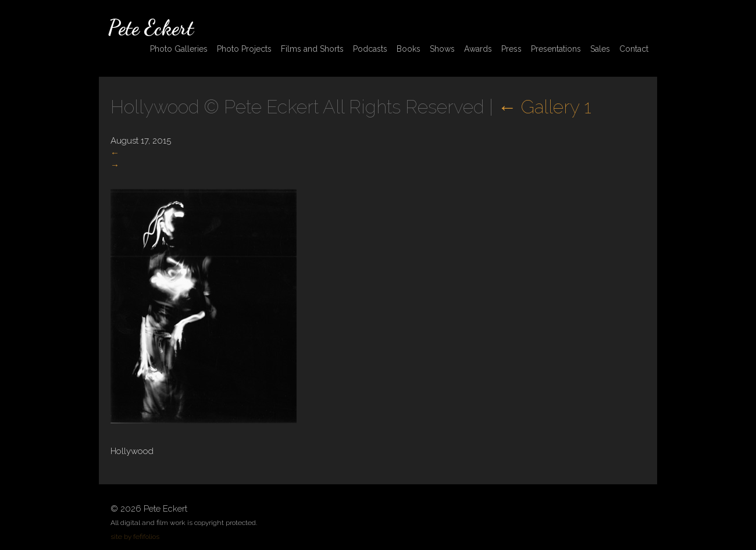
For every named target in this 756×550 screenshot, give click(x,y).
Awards (478, 49)
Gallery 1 (545, 107)
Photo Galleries (179, 49)
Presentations (556, 49)
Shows (442, 49)
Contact (634, 49)
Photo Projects (244, 49)
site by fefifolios (135, 537)
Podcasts (370, 49)
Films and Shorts (312, 49)
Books (409, 49)
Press (511, 49)
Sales (600, 49)
